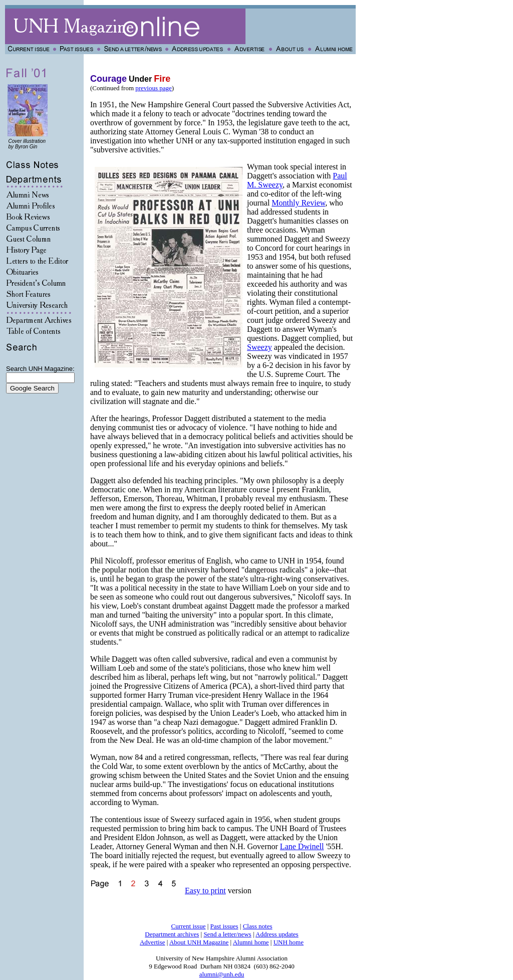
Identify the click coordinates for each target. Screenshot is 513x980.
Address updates (277, 934)
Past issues (224, 926)
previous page (154, 88)
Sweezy (260, 347)
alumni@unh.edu (222, 974)
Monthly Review (298, 203)
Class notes (258, 926)
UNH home (289, 942)
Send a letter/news (227, 934)
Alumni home (251, 942)
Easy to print (205, 891)
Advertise (153, 942)
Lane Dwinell (302, 846)
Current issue (188, 926)
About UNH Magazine (199, 942)
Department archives (172, 934)
